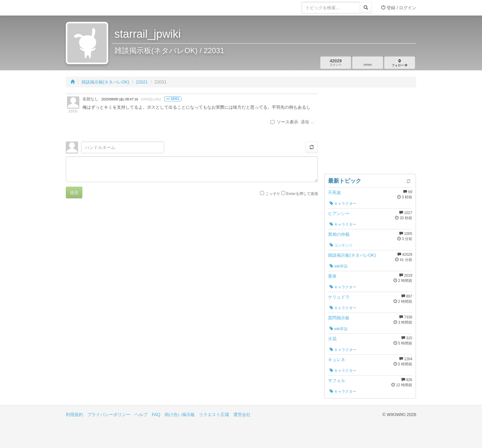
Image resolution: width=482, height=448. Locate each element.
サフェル (337, 380)
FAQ (156, 415)
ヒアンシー (339, 213)
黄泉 (332, 276)
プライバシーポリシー (109, 415)
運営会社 (242, 415)
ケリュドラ (339, 297)
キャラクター (343, 204)
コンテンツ (341, 245)
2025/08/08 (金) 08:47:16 (120, 99)
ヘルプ (141, 415)
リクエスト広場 (214, 415)
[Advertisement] (370, 132)
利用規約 (74, 415)
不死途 (334, 193)
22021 (142, 82)
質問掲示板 (339, 318)
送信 (74, 193)
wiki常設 (339, 266)
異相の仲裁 (339, 234)
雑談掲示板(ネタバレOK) (105, 82)
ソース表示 (284, 122)
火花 (332, 339)
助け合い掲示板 (180, 415)
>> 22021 (173, 99)
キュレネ (337, 360)
